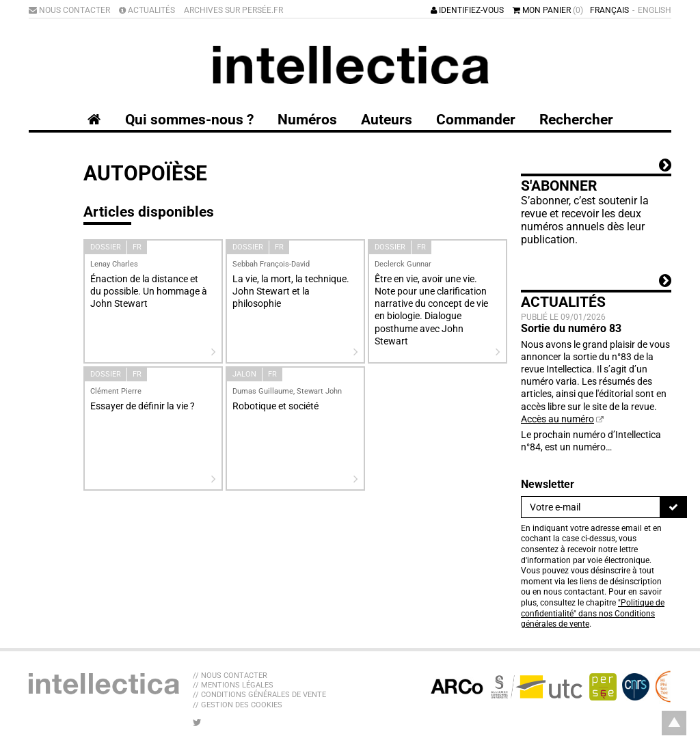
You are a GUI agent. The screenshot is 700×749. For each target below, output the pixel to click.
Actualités (147, 10)
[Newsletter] (591, 507)
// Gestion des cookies (238, 705)
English (655, 10)
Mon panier (548, 10)
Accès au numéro (557, 419)
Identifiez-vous (467, 10)
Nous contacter (69, 10)
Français (609, 10)
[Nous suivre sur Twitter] (197, 722)
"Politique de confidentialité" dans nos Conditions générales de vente (593, 613)
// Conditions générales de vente (259, 695)
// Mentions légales (233, 685)
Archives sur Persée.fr (233, 10)
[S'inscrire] (673, 507)
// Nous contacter (230, 676)
